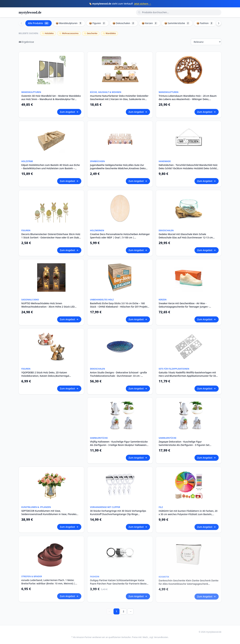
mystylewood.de (30, 12)
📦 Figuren (97, 23)
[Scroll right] (219, 23)
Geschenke (91, 33)
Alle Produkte (38, 23)
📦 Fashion (205, 23)
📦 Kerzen (150, 23)
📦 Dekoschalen (124, 23)
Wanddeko (109, 33)
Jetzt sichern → (143, 4)
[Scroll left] (21, 23)
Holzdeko (48, 33)
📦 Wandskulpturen (69, 23)
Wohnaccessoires (69, 33)
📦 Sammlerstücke (177, 23)
